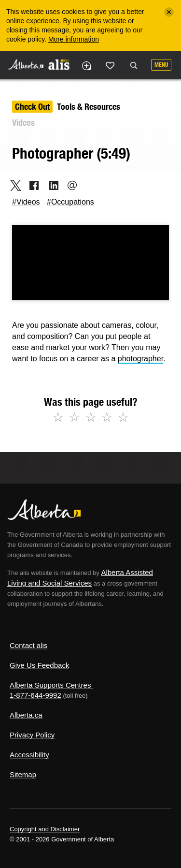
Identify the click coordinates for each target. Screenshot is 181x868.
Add (86, 66)
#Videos (26, 202)
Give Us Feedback (39, 665)
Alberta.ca (26, 715)
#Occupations (70, 202)
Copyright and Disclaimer (45, 829)
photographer (140, 359)
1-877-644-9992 (35, 695)
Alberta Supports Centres (50, 685)
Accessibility (29, 755)
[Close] (169, 12)
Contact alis (28, 645)
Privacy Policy (32, 735)
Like (110, 65)
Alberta (26, 65)
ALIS (59, 64)
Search (134, 66)
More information (74, 39)
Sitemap (23, 774)
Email (69, 185)
